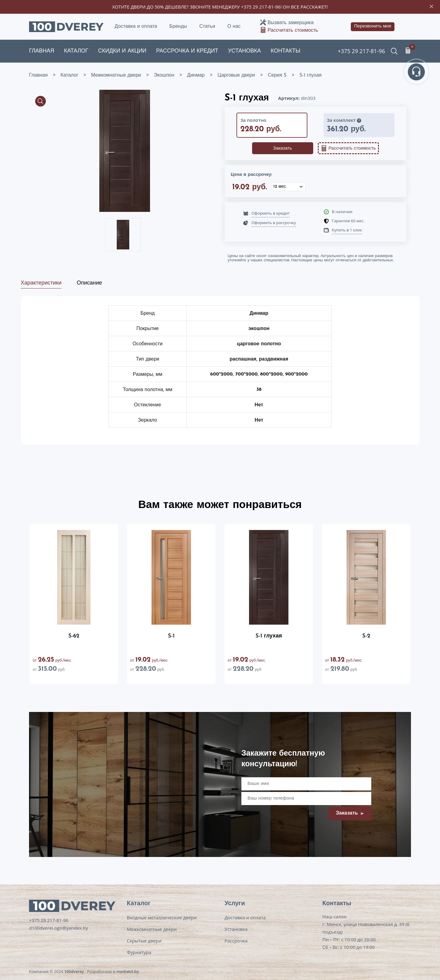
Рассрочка (236, 941)
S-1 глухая (269, 636)
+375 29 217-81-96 (261, 7)
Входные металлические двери (162, 917)
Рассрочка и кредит (187, 51)
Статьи (207, 27)
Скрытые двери (144, 941)
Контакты (286, 51)
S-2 (366, 636)
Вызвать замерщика (291, 23)
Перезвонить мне (373, 26)
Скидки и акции (122, 51)
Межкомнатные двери (152, 929)
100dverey (74, 971)
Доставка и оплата (136, 27)
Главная (42, 51)
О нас (234, 27)
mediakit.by (128, 971)
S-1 (171, 636)
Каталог (76, 51)
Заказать (283, 149)
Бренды (178, 27)
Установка (244, 51)
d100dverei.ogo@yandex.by (59, 928)
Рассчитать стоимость (293, 31)
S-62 (74, 636)
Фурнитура (139, 952)
